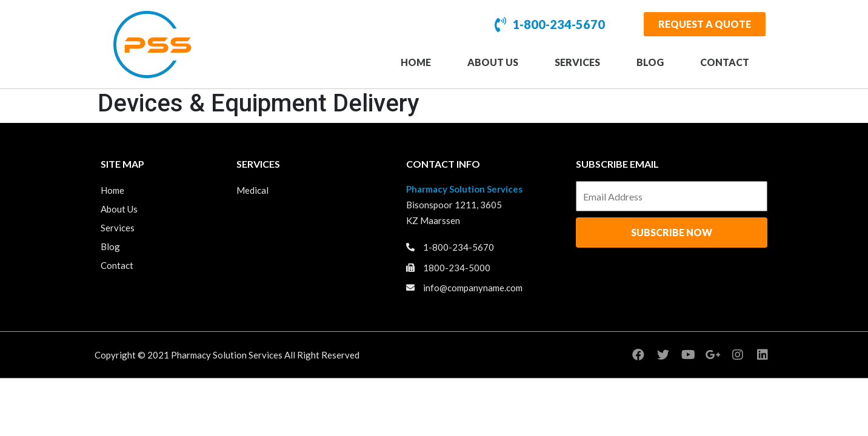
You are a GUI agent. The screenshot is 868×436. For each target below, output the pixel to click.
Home (416, 62)
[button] (705, 24)
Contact (725, 62)
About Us (493, 62)
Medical (252, 190)
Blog (650, 62)
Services (577, 62)
